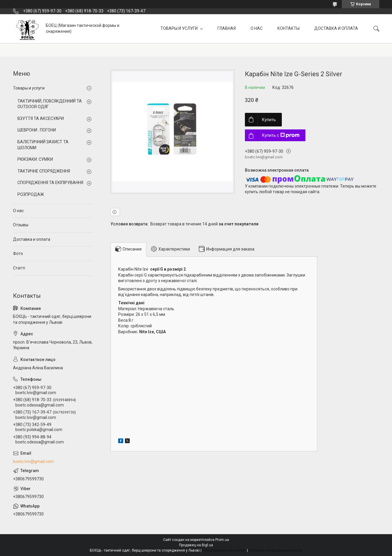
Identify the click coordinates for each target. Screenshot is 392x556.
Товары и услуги (29, 88)
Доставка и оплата (32, 239)
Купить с (281, 135)
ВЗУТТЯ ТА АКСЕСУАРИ (41, 118)
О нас (18, 211)
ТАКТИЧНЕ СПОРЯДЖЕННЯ (44, 171)
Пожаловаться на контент (224, 550)
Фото (18, 253)
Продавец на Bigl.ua (196, 545)
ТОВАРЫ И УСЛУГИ (179, 28)
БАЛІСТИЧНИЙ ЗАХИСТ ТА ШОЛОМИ (43, 145)
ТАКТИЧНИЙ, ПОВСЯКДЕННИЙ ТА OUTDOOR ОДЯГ (50, 104)
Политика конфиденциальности (276, 550)
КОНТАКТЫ (288, 28)
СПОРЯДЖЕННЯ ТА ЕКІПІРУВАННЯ (50, 183)
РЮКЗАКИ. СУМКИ (35, 159)
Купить (269, 120)
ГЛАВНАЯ (227, 28)
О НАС (257, 28)
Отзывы (21, 225)
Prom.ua (222, 540)
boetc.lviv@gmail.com (33, 461)
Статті (19, 268)
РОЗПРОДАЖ (31, 194)
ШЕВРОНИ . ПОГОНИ (37, 130)
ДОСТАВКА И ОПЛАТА (336, 28)
